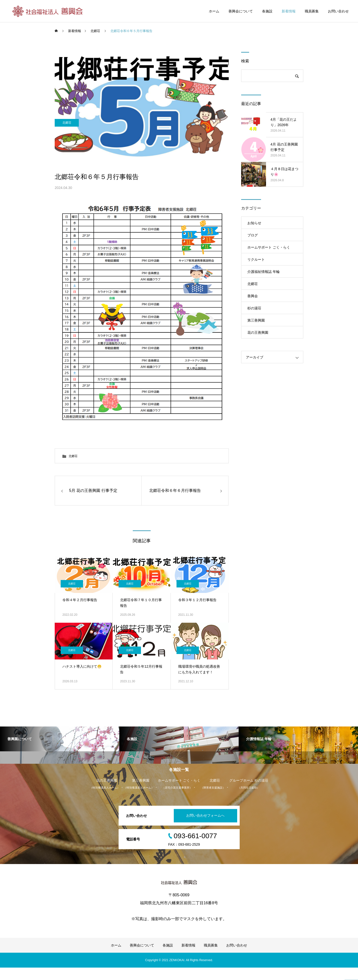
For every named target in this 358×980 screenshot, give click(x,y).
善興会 (253, 296)
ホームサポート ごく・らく (269, 247)
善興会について (241, 11)
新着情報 (289, 11)
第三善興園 (256, 320)
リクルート (256, 259)
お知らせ (254, 223)
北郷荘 (68, 157)
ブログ (253, 235)
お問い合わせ (338, 11)
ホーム (214, 11)
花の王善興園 (258, 332)
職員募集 (312, 11)
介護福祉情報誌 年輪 (264, 272)
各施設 (267, 11)
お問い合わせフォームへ (202, 828)
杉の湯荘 (254, 308)
